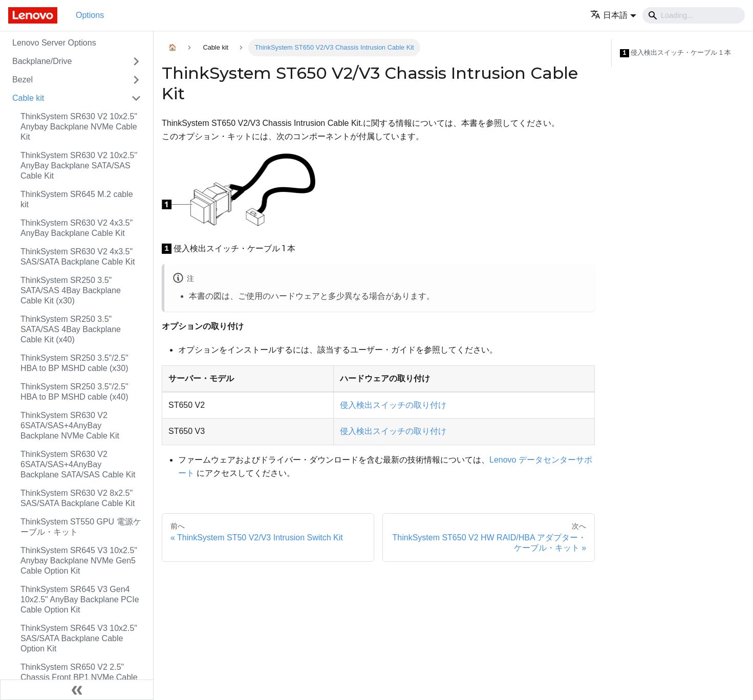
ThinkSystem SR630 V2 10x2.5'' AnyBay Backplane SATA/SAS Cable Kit (79, 166)
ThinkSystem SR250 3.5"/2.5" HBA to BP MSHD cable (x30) (74, 363)
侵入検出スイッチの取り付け (393, 405)
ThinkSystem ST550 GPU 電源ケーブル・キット (81, 527)
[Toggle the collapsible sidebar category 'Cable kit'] (136, 98)
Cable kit (28, 98)
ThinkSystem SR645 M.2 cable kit (77, 199)
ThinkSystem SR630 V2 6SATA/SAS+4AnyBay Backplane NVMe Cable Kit (70, 425)
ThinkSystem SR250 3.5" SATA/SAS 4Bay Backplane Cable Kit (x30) (71, 290)
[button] (613, 15)
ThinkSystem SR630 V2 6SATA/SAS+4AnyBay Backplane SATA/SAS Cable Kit (78, 464)
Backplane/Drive (42, 61)
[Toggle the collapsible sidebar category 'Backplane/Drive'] (136, 61)
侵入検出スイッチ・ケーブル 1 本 (675, 53)
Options (90, 15)
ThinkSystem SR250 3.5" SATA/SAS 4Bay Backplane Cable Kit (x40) (71, 329)
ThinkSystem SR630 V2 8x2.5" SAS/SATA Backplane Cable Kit (78, 498)
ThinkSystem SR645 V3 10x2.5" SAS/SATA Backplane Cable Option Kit (79, 638)
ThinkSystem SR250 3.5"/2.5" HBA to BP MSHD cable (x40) (74, 392)
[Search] (694, 15)
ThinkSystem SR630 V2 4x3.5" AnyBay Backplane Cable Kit (77, 228)
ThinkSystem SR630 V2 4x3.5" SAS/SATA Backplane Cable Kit (78, 257)
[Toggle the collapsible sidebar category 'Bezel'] (136, 80)
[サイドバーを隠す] (77, 690)
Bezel (23, 80)
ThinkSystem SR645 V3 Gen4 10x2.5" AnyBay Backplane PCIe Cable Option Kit (80, 599)
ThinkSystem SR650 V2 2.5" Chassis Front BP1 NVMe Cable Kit (79, 677)
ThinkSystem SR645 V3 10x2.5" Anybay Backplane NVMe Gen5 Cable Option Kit (79, 561)
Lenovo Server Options (54, 43)
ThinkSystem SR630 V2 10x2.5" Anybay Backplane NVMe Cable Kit (79, 127)
